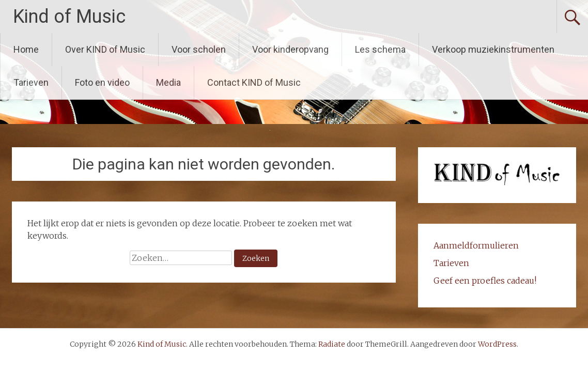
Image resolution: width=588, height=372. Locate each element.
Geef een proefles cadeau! (485, 281)
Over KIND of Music (105, 49)
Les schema (380, 49)
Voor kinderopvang (290, 49)
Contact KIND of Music (254, 82)
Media (168, 82)
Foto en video (102, 82)
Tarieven (31, 82)
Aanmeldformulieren (476, 245)
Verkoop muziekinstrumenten (493, 49)
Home (26, 49)
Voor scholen (199, 49)
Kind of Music (69, 17)
